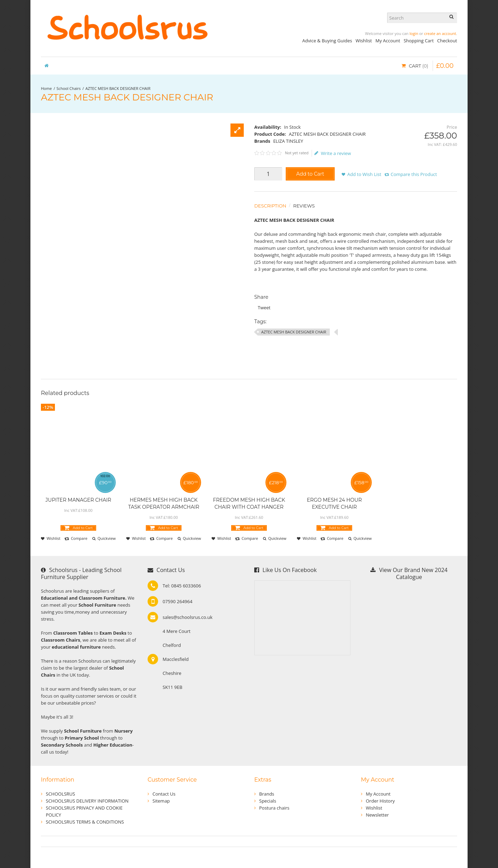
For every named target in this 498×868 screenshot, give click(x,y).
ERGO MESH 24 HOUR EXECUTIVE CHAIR (334, 503)
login (414, 33)
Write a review (333, 153)
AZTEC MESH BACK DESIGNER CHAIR (118, 88)
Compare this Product (414, 174)
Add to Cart (310, 174)
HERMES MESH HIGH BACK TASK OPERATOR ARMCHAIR (163, 503)
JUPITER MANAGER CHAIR (78, 500)
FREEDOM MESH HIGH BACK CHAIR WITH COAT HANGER (249, 503)
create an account (440, 33)
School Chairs (69, 88)
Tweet (264, 308)
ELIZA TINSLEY (288, 141)
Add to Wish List (364, 174)
